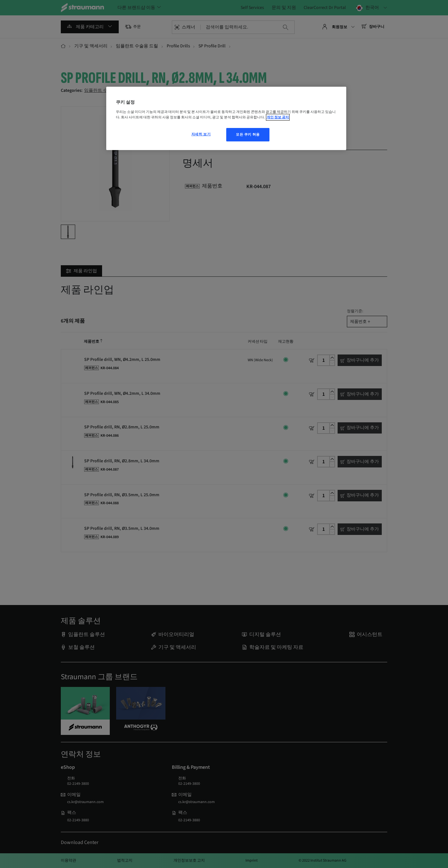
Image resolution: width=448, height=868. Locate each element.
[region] (226, 118)
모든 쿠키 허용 (248, 135)
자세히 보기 (201, 134)
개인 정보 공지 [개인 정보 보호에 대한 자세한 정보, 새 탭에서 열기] (278, 117)
